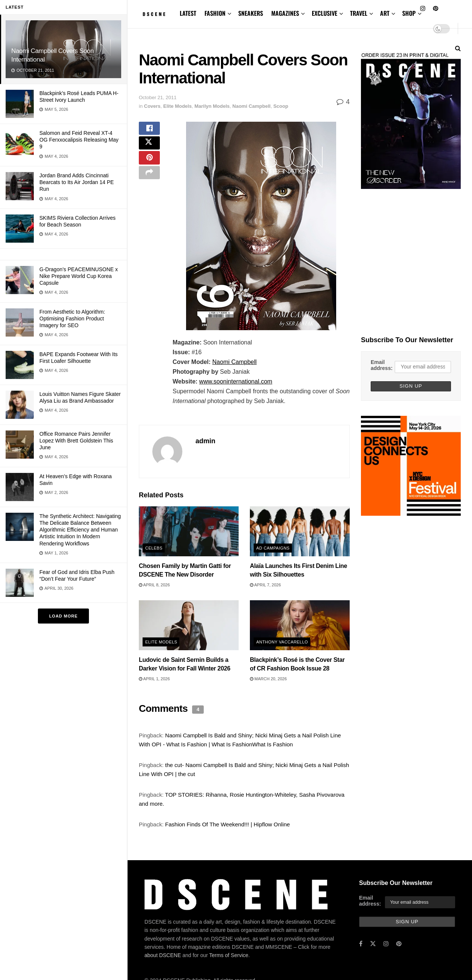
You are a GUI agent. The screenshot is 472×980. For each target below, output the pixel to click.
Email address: (382, 365)
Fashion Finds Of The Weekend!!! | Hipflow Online (228, 824)
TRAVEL (359, 13)
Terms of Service (229, 955)
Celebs (154, 548)
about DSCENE (163, 955)
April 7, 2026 (265, 585)
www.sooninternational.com (236, 381)
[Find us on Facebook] (361, 944)
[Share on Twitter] (149, 149)
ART (385, 13)
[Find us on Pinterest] (399, 944)
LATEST (188, 13)
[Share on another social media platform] (149, 185)
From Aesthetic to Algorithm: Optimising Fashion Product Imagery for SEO (72, 319)
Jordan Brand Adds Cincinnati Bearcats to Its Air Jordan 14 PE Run (77, 182)
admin (205, 441)
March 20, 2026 (268, 679)
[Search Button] (458, 48)
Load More (63, 616)
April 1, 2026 (154, 679)
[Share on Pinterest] (149, 167)
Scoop (281, 106)
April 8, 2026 (154, 585)
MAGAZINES (285, 13)
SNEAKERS (251, 13)
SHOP (409, 13)
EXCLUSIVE (325, 13)
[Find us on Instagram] (386, 944)
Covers (152, 106)
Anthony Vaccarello (282, 642)
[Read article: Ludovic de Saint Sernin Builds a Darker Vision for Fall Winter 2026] (189, 625)
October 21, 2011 (158, 97)
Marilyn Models (212, 106)
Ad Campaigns (273, 548)
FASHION (215, 13)
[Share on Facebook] (149, 131)
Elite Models (177, 106)
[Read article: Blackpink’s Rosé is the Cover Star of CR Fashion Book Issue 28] (300, 625)
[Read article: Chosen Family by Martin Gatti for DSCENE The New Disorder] (189, 531)
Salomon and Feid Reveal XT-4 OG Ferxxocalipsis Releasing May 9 (79, 140)
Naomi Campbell (251, 106)
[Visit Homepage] (154, 14)
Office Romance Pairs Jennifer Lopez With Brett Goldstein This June (76, 441)
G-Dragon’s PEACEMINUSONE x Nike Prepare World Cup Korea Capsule (79, 276)
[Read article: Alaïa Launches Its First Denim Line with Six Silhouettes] (300, 531)
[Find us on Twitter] (373, 944)
